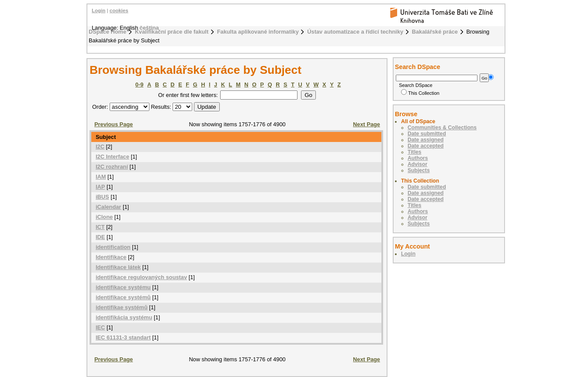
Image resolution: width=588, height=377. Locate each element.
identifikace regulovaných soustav (141, 277)
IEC (100, 327)
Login (99, 10)
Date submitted (427, 134)
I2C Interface (112, 157)
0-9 (140, 85)
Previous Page (114, 124)
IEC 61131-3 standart (123, 337)
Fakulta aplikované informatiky (258, 32)
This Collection (420, 93)
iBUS (102, 197)
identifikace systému (123, 287)
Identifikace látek (118, 267)
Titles (415, 152)
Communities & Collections (442, 128)
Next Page (367, 124)
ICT (100, 227)
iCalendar (108, 207)
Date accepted (425, 146)
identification (113, 247)
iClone (104, 217)
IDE (100, 237)
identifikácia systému (124, 317)
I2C (100, 147)
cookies (119, 10)
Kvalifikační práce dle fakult (172, 32)
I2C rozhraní (112, 167)
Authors (418, 158)
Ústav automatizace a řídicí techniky (355, 32)
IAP (100, 187)
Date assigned (425, 140)
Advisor (417, 164)
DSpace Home (107, 32)
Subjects (419, 170)
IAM (101, 177)
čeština (149, 28)
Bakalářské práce (435, 32)
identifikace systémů (123, 297)
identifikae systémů (122, 307)
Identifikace (111, 257)
